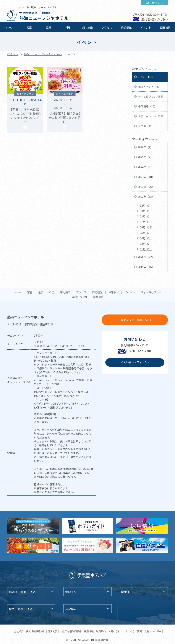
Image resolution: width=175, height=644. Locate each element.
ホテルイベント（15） (151, 116)
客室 (29, 27)
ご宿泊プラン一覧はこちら (134, 320)
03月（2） (146, 244)
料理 (68, 27)
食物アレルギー (153, 631)
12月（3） (146, 205)
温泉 (49, 27)
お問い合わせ (80, 297)
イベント (146, 27)
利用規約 (101, 631)
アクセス (107, 27)
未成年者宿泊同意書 (71, 631)
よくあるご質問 (133, 631)
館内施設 (87, 27)
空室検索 (165, 27)
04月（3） (146, 238)
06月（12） (147, 227)
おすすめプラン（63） (151, 96)
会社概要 (19, 631)
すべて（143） (146, 77)
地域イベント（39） (150, 87)
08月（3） (146, 216)
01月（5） (146, 249)
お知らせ (114, 292)
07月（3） (146, 222)
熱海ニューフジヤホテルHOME (43, 54)
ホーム (10, 27)
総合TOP (13, 54)
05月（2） (146, 233)
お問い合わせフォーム (134, 362)
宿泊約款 (53, 631)
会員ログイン (153, 3)
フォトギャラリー (151, 292)
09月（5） (146, 211)
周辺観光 (126, 27)
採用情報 (89, 631)
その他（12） (146, 126)
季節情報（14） (147, 106)
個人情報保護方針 (36, 631)
